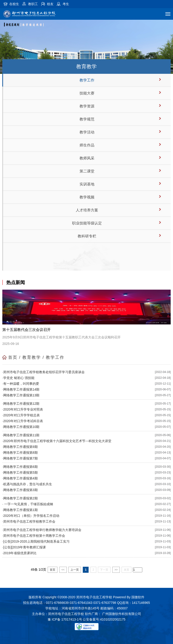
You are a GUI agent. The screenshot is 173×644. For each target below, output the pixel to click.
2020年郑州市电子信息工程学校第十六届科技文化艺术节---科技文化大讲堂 (57, 441)
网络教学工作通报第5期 (20, 472)
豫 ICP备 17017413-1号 (65, 619)
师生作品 (87, 145)
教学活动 (87, 132)
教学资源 (87, 106)
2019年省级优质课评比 (20, 553)
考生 (66, 4)
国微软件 (138, 597)
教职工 (33, 4)
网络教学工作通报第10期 (21, 427)
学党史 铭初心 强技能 (19, 378)
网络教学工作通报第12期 (21, 404)
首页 (13, 357)
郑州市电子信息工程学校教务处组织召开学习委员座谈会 (44, 372)
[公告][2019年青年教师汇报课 (25, 547)
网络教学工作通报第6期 (20, 467)
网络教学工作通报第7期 (20, 458)
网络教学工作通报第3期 (20, 490)
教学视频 (87, 197)
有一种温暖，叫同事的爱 (21, 384)
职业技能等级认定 (87, 223)
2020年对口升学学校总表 (22, 415)
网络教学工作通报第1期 (20, 510)
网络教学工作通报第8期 (20, 453)
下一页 (104, 570)
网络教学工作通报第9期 (20, 447)
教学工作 (87, 80)
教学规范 (87, 119)
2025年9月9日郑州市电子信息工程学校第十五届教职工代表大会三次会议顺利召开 (62, 337)
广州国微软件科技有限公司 (122, 614)
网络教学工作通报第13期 (21, 395)
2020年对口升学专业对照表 (23, 409)
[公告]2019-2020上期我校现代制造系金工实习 (36, 541)
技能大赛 (87, 93)
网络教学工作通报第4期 (20, 478)
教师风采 (87, 158)
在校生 (14, 4)
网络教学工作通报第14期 (21, 389)
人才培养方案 (87, 210)
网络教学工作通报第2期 (20, 498)
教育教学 (32, 357)
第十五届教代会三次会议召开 (27, 330)
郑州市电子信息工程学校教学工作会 (29, 521)
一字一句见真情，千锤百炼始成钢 (28, 504)
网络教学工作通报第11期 (21, 435)
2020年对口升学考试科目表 (23, 421)
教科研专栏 (87, 236)
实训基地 (87, 184)
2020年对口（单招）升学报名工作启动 (31, 516)
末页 (126, 570)
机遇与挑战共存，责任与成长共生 (28, 484)
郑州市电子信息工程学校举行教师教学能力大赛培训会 (42, 530)
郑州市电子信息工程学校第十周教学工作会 (34, 536)
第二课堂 (87, 171)
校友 (50, 4)
